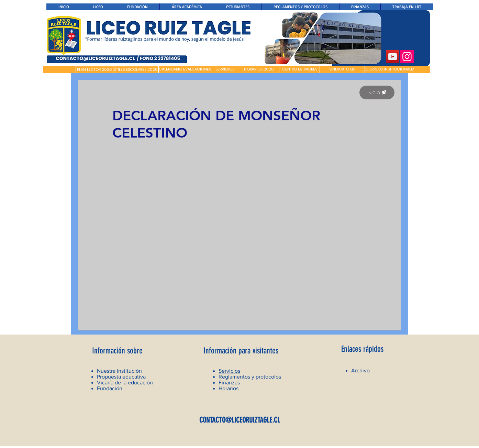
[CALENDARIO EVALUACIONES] (185, 69)
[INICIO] (377, 92)
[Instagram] (407, 57)
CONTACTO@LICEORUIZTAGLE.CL (240, 420)
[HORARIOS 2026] (259, 69)
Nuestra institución (119, 371)
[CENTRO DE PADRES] (299, 69)
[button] (59, 69)
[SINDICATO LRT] (342, 69)
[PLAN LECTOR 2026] (94, 70)
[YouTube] (393, 57)
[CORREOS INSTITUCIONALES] (390, 69)
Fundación (110, 388)
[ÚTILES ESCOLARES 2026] (136, 70)
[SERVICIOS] (225, 69)
